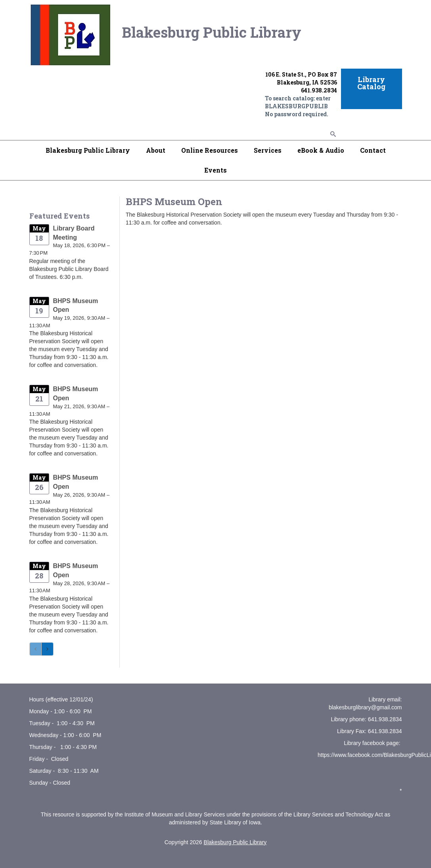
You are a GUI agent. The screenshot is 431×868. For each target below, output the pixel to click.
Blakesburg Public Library (88, 150)
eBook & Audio (321, 150)
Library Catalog (371, 83)
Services (268, 150)
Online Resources (210, 150)
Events (215, 170)
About (156, 150)
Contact (373, 150)
